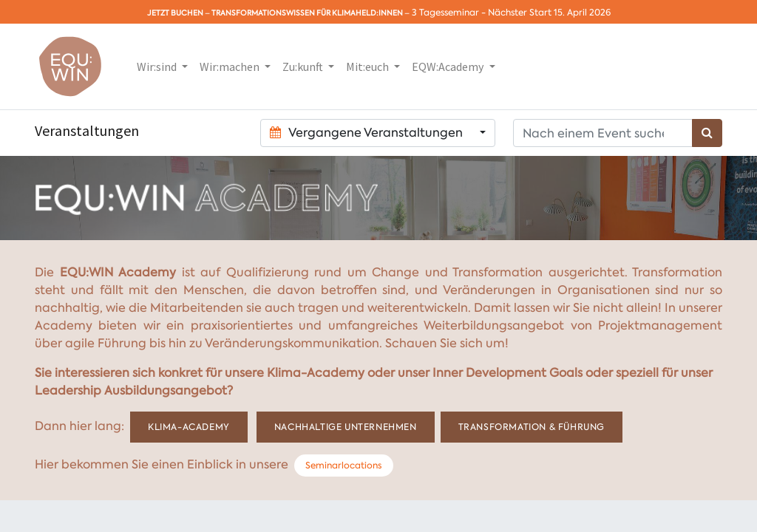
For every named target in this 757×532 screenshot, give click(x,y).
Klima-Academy (189, 427)
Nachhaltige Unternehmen (346, 427)
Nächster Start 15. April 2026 (549, 13)
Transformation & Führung (532, 427)
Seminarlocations (343, 465)
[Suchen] (707, 133)
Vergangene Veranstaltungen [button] (367, 133)
